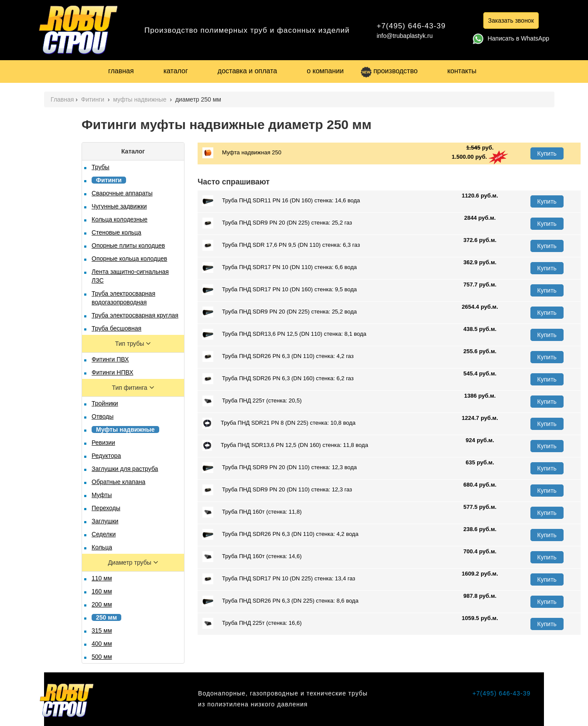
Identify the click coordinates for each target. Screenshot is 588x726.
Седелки (104, 534)
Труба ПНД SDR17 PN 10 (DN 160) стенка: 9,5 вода (280, 290)
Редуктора (106, 456)
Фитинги (94, 99)
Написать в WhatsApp (511, 38)
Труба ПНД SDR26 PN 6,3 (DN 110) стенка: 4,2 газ (278, 356)
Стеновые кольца (116, 232)
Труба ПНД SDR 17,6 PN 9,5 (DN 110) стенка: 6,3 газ (281, 245)
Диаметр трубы (130, 562)
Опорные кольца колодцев (129, 259)
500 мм (102, 657)
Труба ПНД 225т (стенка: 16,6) (252, 623)
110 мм (102, 578)
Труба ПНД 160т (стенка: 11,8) (252, 512)
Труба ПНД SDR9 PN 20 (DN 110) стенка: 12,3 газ (277, 490)
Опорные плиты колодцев (128, 245)
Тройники (105, 403)
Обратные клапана (118, 482)
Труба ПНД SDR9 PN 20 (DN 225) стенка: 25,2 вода (280, 312)
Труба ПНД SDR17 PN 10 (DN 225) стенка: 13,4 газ (279, 579)
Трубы (101, 167)
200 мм (102, 604)
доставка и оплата (247, 71)
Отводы (103, 416)
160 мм (102, 591)
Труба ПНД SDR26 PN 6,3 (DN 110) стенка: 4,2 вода (280, 534)
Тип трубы (130, 344)
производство (389, 71)
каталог (176, 71)
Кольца (102, 547)
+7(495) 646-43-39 (411, 26)
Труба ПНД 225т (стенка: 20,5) (252, 401)
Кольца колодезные (120, 219)
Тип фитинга (131, 388)
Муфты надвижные (125, 429)
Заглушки (105, 521)
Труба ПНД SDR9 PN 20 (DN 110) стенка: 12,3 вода (280, 468)
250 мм (106, 617)
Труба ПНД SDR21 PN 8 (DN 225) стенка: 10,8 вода (279, 423)
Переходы (106, 508)
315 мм (102, 631)
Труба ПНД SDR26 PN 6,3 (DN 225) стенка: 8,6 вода (280, 601)
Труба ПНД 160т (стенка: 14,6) (252, 557)
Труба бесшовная (116, 328)
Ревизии (103, 443)
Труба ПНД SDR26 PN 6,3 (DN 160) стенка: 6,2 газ (278, 379)
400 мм (102, 644)
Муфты (102, 495)
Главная (62, 99)
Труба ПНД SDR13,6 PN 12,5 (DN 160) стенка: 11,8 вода (285, 445)
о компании (325, 71)
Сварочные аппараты (122, 193)
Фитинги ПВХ (110, 359)
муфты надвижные (140, 99)
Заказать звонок (511, 20)
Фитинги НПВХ (112, 372)
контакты (462, 71)
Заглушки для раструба (125, 469)
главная (121, 71)
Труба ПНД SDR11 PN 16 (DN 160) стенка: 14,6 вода (281, 201)
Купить (547, 153)
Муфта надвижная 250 (242, 153)
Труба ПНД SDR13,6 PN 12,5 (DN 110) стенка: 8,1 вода (284, 334)
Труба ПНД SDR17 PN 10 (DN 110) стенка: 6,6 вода (280, 268)
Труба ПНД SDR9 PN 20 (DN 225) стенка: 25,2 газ (277, 223)
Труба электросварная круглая (135, 315)
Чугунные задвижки (119, 206)
